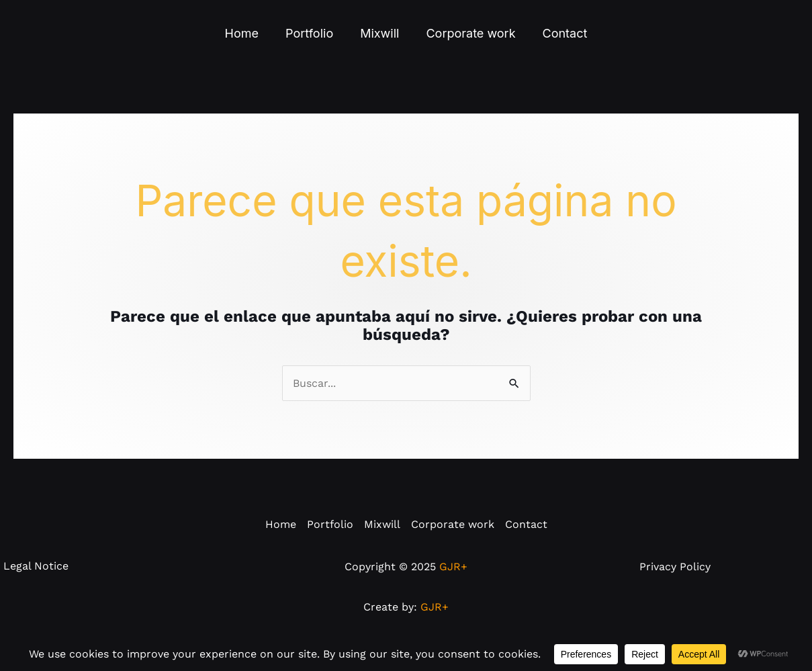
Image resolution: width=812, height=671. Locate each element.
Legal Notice (36, 583)
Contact (565, 33)
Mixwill (379, 33)
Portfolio (309, 33)
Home (242, 33)
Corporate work (470, 33)
